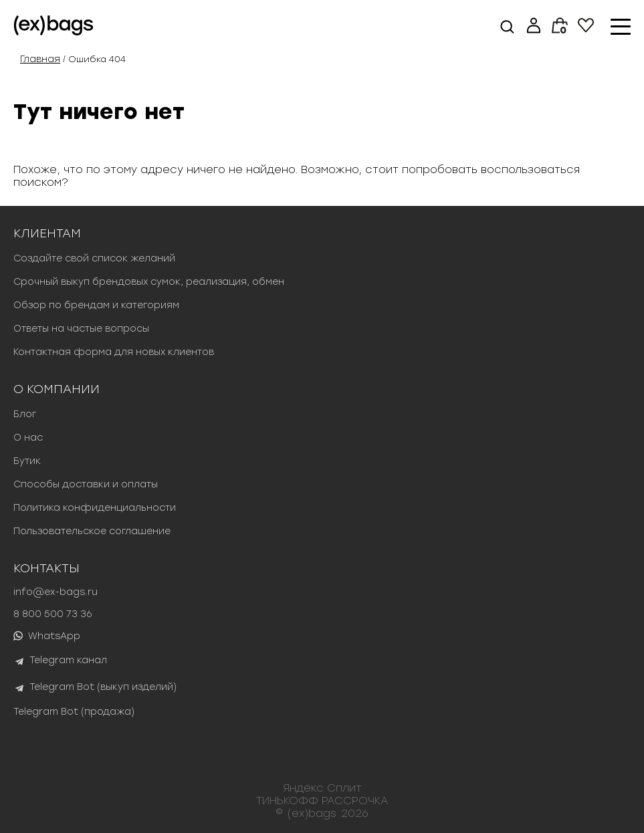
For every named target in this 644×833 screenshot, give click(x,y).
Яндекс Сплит (322, 788)
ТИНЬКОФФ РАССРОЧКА (322, 801)
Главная (40, 59)
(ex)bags (312, 813)
